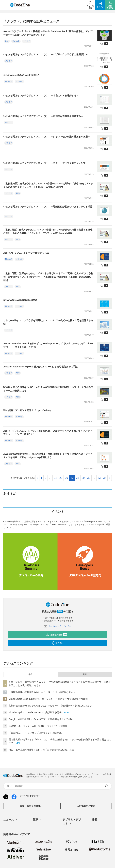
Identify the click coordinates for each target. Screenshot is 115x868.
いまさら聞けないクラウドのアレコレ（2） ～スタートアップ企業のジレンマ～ (46, 163)
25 (61, 478)
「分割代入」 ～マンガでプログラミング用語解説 (35, 733)
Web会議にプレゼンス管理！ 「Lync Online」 (28, 410)
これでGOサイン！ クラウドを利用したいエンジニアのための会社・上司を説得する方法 (48, 322)
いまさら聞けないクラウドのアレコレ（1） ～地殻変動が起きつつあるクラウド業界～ (48, 208)
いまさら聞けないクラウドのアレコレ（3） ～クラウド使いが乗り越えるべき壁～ (47, 137)
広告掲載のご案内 (86, 806)
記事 (37, 820)
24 (55, 478)
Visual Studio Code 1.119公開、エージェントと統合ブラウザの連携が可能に (48, 699)
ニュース (10, 820)
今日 (31, 674)
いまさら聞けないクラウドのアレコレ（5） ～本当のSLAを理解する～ (41, 96)
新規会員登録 (57, 635)
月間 (84, 674)
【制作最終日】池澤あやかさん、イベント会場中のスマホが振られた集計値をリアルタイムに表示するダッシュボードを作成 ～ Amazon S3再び (48, 185)
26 (66, 478)
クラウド (27, 41)
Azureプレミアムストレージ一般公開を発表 (26, 253)
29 (83, 478)
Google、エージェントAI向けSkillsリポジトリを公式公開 (38, 726)
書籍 (97, 820)
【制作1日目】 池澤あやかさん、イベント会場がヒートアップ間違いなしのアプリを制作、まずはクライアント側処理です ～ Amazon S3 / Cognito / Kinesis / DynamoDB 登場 (48, 277)
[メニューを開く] (5, 5)
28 (78, 478)
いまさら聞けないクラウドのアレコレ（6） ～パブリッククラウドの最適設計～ (46, 54)
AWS (18, 193)
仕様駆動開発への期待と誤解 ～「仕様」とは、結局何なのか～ (42, 692)
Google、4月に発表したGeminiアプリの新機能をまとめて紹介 (41, 719)
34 (105, 478)
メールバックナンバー (58, 626)
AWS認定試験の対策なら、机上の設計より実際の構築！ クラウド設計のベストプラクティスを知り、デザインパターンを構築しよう (48, 456)
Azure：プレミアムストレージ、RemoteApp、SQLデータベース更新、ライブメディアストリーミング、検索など (48, 433)
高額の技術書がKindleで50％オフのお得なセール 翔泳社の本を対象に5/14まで (50, 706)
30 (89, 478)
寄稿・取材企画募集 (30, 806)
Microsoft (16, 41)
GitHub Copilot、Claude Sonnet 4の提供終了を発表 (35, 712)
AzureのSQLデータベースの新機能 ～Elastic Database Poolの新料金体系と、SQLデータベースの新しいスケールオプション (48, 33)
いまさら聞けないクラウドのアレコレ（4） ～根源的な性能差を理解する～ (43, 116)
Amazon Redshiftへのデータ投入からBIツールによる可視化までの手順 (40, 367)
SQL (7, 41)
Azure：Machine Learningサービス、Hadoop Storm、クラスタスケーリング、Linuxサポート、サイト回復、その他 (48, 345)
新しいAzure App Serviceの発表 (20, 300)
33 (99, 478)
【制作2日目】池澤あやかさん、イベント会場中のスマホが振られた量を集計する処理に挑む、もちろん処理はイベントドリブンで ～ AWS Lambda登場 (48, 231)
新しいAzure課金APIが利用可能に (21, 75)
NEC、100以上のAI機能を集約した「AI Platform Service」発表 (41, 750)
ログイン (57, 643)
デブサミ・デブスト (72, 822)
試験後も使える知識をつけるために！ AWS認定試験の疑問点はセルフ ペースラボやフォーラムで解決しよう (48, 389)
